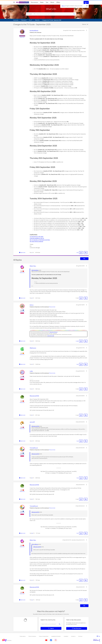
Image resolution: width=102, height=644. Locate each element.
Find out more (52, 307)
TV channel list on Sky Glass (36, 237)
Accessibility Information (56, 636)
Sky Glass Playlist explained (36, 241)
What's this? (22, 37)
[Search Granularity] (31, 14)
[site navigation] (14, 2)
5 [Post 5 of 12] (32, 389)
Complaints (66, 636)
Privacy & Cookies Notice (44, 636)
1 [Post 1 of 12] (32, 253)
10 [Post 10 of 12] (32, 533)
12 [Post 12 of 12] (32, 600)
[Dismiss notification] (87, 6)
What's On (51, 9)
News (42, 2)
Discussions (34, 2)
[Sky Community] (23, 2)
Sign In (86, 2)
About (52, 2)
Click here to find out (53, 332)
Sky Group (80, 636)
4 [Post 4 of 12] (32, 364)
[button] (87, 30)
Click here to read (51, 336)
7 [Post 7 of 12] (32, 441)
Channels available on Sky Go (37, 238)
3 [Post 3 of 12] (32, 341)
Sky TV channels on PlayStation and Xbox (40, 240)
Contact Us (73, 636)
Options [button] (84, 24)
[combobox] (54, 14)
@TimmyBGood (35, 544)
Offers (58, 2)
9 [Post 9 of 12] (32, 499)
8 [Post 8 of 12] (32, 478)
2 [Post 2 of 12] (32, 298)
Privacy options (23, 636)
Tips (47, 2)
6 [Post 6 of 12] (32, 415)
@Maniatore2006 (35, 426)
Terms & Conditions (32, 636)
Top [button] (99, 636)
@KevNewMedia (35, 270)
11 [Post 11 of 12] (32, 580)
